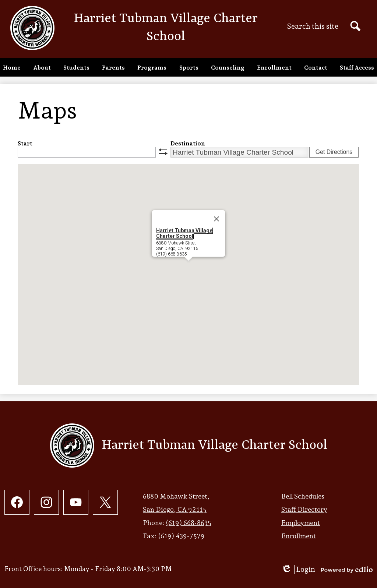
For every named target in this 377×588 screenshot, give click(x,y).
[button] (42, 67)
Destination (188, 143)
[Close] (216, 219)
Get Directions (334, 152)
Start (25, 143)
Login (298, 569)
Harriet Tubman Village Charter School (184, 233)
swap (163, 152)
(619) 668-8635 (188, 523)
